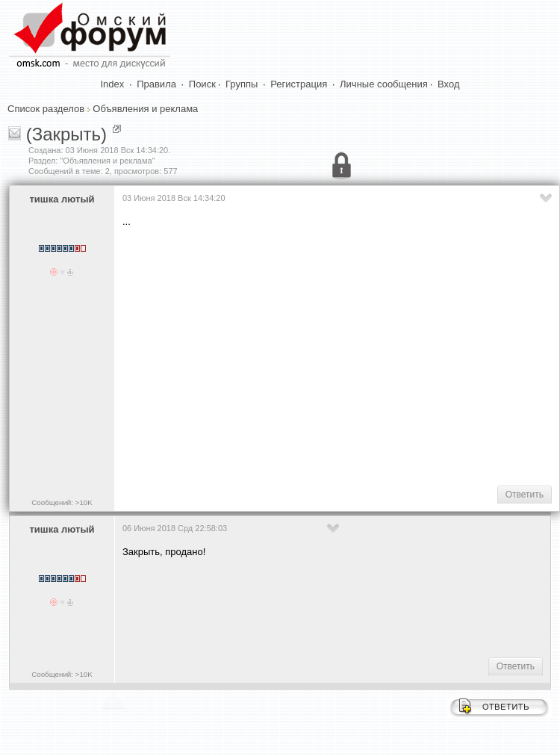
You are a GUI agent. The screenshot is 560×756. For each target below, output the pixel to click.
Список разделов (46, 109)
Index (113, 84)
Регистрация (299, 84)
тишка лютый (62, 199)
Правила (156, 84)
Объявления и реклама (145, 109)
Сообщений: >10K (62, 502)
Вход (448, 84)
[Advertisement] (337, 356)
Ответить (525, 495)
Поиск (202, 84)
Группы (242, 84)
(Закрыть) (66, 134)
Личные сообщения (384, 84)
